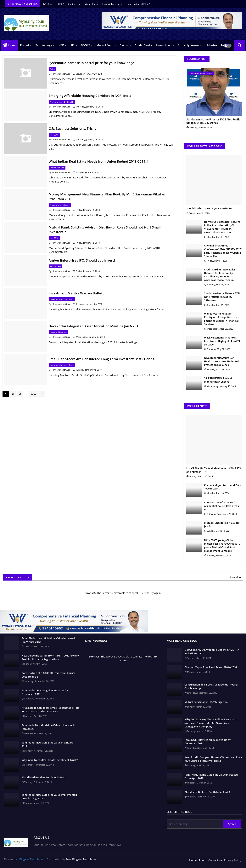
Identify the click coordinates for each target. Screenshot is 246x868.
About (203, 860)
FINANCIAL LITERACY (53, 4)
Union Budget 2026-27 (138, 4)
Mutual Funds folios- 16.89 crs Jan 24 (222, 524)
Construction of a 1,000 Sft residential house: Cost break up (221, 506)
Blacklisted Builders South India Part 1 (45, 777)
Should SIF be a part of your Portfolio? (209, 208)
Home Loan (164, 45)
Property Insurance (191, 45)
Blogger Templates (31, 859)
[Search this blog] (195, 824)
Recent (25, 45)
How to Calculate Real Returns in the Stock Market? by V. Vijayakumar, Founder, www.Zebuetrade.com (222, 227)
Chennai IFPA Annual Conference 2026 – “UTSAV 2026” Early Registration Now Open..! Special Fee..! (223, 251)
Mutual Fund (105, 45)
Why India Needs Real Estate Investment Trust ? (50, 760)
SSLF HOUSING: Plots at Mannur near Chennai (218, 380)
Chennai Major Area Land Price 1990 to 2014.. (223, 487)
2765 (33, 394)
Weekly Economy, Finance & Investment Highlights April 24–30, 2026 (223, 341)
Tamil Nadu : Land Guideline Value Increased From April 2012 (48, 640)
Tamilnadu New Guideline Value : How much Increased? (48, 727)
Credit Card (142, 45)
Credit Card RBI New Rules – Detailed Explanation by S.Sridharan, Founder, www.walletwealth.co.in (221, 275)
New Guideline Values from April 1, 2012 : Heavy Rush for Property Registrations (50, 657)
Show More (235, 577)
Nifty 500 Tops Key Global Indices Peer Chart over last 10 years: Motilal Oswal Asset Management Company (222, 545)
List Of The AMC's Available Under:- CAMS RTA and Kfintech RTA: (214, 470)
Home (12, 45)
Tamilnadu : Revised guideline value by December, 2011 (45, 692)
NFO (61, 45)
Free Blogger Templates (81, 859)
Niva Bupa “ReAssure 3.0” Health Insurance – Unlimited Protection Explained (222, 361)
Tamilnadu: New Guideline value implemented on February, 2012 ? (49, 796)
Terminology (44, 45)
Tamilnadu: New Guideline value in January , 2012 (48, 744)
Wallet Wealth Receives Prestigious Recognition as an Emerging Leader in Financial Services (222, 319)
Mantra (212, 45)
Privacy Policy (91, 4)
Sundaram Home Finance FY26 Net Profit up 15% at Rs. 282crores (213, 121)
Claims (124, 45)
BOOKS (86, 45)
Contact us (74, 4)
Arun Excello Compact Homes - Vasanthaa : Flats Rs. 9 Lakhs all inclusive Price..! (50, 709)
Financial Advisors (112, 4)
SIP (73, 45)
